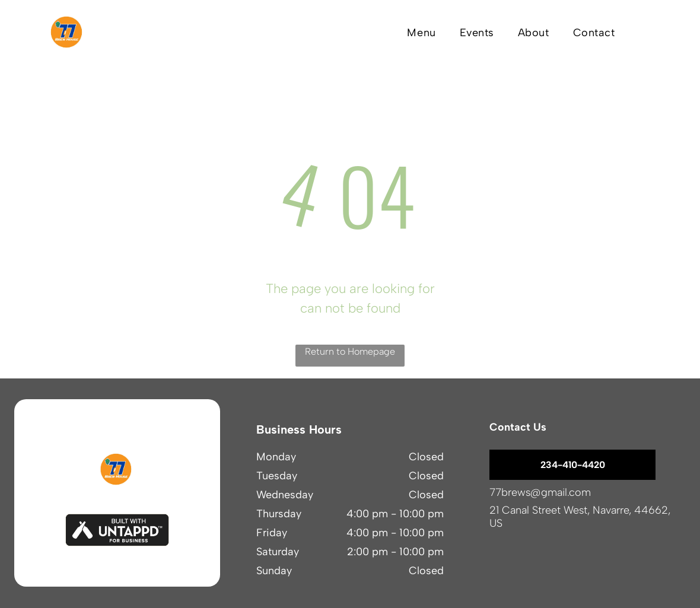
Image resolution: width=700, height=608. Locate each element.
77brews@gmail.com (540, 492)
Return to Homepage (350, 351)
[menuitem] (421, 32)
